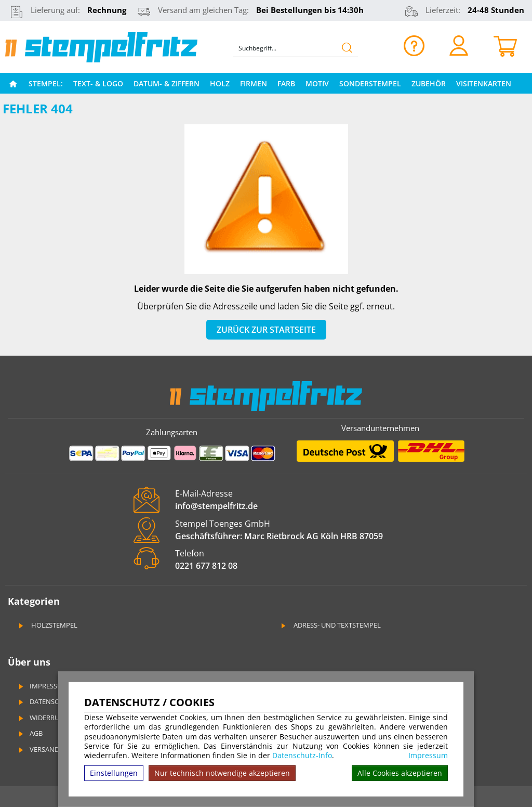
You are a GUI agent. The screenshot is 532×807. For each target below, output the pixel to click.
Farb (286, 83)
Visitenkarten (484, 83)
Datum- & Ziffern (167, 83)
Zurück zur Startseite (266, 330)
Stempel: (46, 83)
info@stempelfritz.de (216, 506)
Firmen (254, 83)
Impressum (428, 756)
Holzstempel (47, 625)
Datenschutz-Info (302, 755)
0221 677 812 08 (206, 566)
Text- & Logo (98, 83)
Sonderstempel (370, 83)
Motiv (317, 83)
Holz (220, 83)
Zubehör (429, 83)
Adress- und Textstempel (330, 625)
